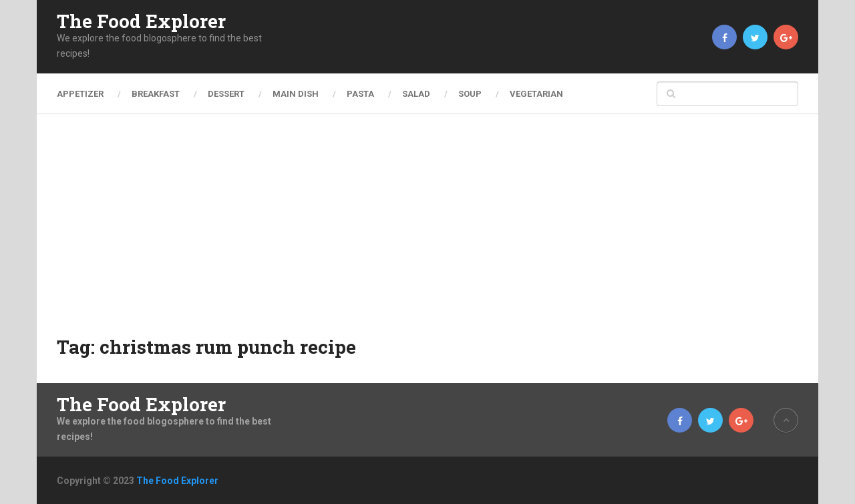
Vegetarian (536, 94)
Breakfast (156, 94)
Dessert (226, 94)
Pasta (360, 94)
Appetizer (80, 94)
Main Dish (296, 94)
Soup (470, 94)
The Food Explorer (141, 21)
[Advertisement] (427, 234)
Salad (416, 94)
